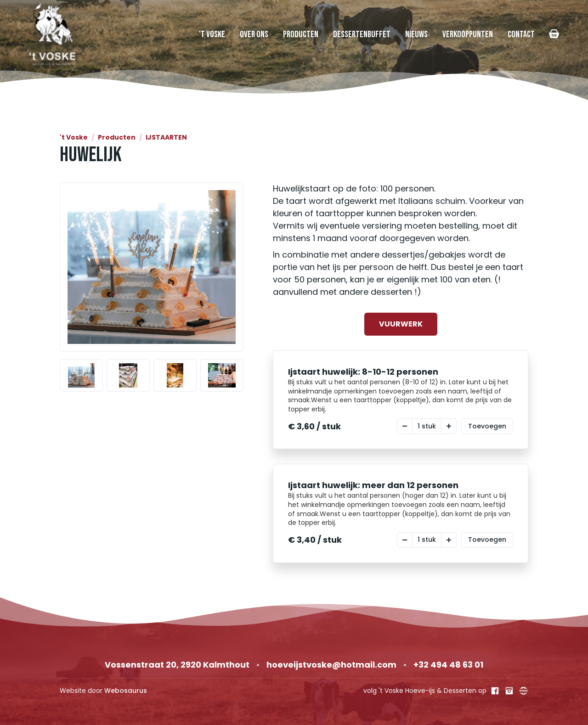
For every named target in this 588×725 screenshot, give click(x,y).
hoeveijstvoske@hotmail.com (331, 665)
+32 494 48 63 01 (448, 665)
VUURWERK (401, 324)
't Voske (212, 34)
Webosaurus (126, 691)
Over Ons (254, 34)
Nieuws (416, 34)
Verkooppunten (468, 34)
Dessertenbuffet (362, 34)
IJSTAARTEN (166, 137)
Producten (301, 34)
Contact (521, 34)
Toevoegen (487, 426)
